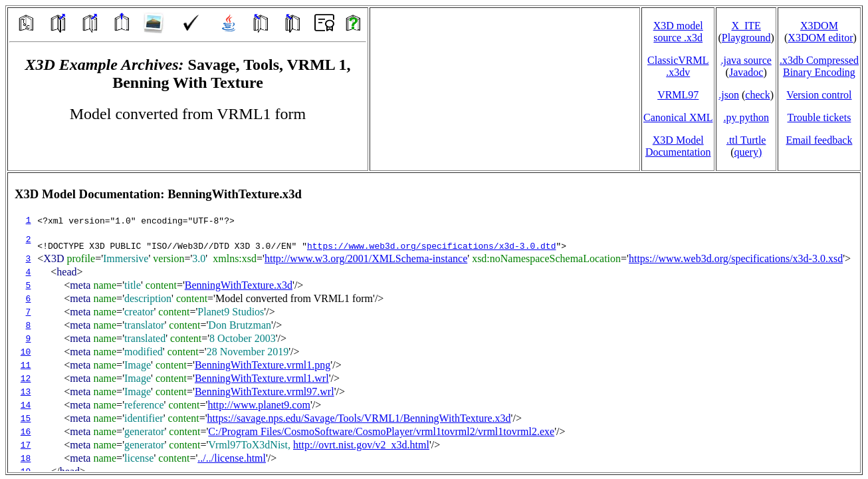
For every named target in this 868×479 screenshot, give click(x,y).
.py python (746, 117)
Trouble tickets (819, 117)
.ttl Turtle (746, 140)
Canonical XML (678, 117)
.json (729, 95)
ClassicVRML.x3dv (678, 66)
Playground (746, 38)
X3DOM (819, 26)
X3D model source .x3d (678, 32)
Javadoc (746, 72)
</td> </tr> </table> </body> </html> (434, 323)
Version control (819, 95)
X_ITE (746, 26)
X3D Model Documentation (678, 146)
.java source (746, 60)
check (757, 95)
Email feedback (819, 140)
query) (748, 152)
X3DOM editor (820, 38)
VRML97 (678, 95)
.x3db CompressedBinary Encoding (819, 66)
